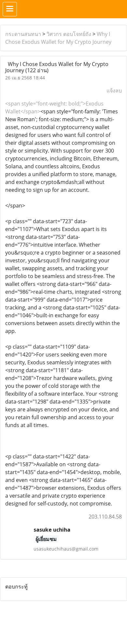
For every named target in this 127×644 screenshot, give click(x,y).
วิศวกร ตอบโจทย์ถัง (69, 34)
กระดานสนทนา (23, 34)
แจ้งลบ (114, 91)
